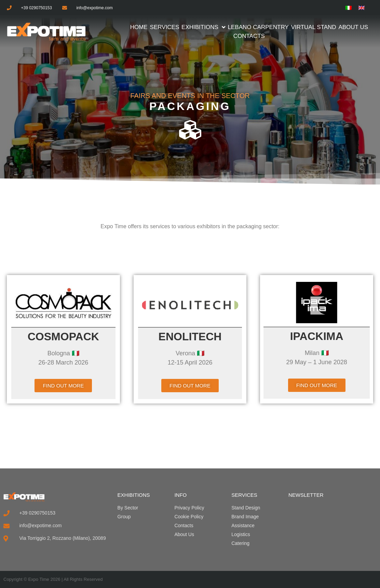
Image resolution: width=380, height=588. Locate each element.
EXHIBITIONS (134, 495)
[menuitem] (349, 8)
